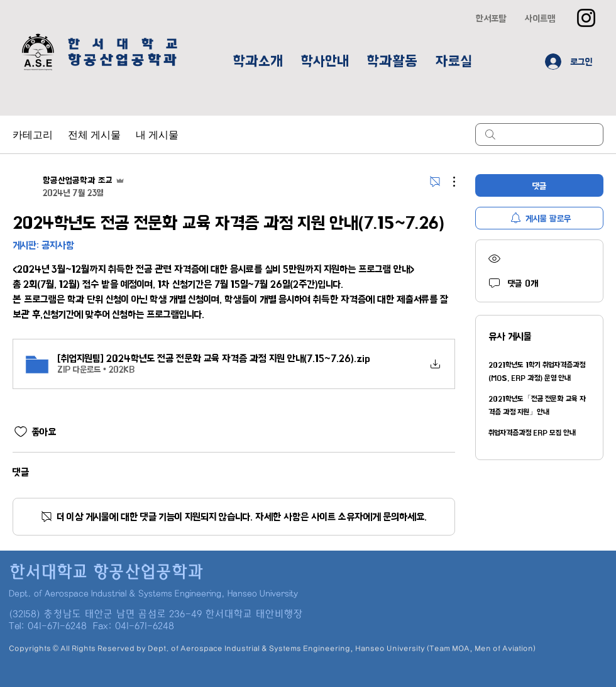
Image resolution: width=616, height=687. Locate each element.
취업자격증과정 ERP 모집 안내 (532, 433)
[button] (258, 61)
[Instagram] (586, 18)
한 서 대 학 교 (124, 44)
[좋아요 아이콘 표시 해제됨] (21, 432)
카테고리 (33, 135)
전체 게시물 (94, 135)
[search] (539, 135)
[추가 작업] (448, 182)
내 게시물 (157, 135)
